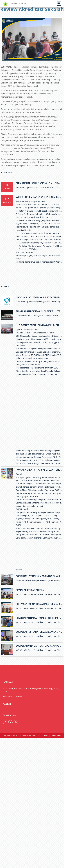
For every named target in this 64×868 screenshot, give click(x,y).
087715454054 (16, 696)
